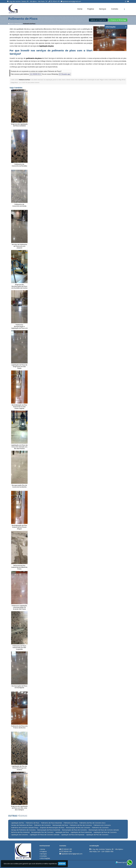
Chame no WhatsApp (118, 20)
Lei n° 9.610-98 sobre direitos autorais (29, 83)
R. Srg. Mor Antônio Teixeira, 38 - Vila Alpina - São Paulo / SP (28, 1)
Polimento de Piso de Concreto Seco (92, 823)
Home (80, 9)
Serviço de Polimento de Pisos (22, 825)
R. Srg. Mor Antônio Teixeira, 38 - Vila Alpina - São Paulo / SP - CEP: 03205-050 (107, 850)
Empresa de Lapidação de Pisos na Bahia (19, 125)
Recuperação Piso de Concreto (42, 832)
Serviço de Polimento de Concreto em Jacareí (19, 246)
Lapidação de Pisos (62, 832)
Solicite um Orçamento (98, 20)
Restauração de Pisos (60, 825)
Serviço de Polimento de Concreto (23, 830)
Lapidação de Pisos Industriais (81, 832)
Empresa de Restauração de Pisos (52, 828)
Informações (45, 858)
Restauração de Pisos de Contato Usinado (104, 830)
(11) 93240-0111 (55, 1)
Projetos (91, 9)
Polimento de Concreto (42, 825)
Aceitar (62, 864)
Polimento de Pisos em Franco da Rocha (19, 727)
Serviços (103, 9)
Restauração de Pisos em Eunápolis (19, 687)
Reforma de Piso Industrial (20, 832)
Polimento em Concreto (102, 825)
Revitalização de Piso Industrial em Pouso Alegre (19, 527)
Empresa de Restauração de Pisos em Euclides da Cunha (19, 286)
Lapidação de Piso (18, 823)
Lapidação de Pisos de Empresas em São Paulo (19, 367)
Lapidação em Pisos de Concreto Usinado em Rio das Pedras (19, 447)
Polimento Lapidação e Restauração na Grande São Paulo (19, 607)
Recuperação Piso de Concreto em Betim (19, 486)
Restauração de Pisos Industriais (49, 830)
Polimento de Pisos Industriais (52, 823)
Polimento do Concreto (100, 828)
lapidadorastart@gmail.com (72, 1)
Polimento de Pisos (33, 823)
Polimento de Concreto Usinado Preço (25, 828)
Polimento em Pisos (71, 823)
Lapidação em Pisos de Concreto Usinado (45, 835)
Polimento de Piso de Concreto (81, 825)
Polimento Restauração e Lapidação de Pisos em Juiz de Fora (19, 327)
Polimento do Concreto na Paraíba (19, 165)
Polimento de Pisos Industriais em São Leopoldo (19, 648)
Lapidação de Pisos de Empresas (73, 835)
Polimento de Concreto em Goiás (19, 205)
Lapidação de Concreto (20, 835)
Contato (115, 9)
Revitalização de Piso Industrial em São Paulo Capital (19, 407)
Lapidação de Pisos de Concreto (105, 832)
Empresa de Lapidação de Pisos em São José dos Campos (19, 808)
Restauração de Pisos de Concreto (74, 830)
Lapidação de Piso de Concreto (97, 835)
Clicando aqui (65, 74)
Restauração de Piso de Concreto (78, 828)
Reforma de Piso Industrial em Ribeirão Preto (19, 567)
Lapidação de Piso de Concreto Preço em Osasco (19, 768)
